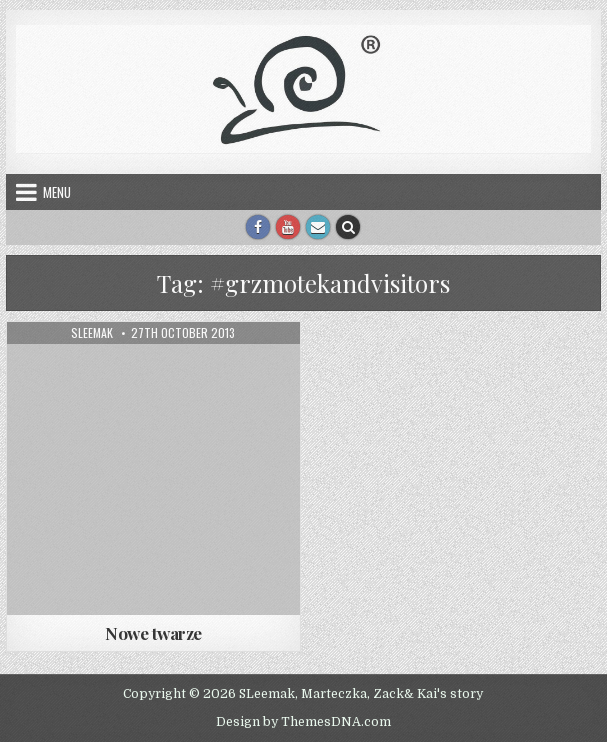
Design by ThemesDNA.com (303, 722)
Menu (57, 192)
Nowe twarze (153, 633)
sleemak (92, 333)
